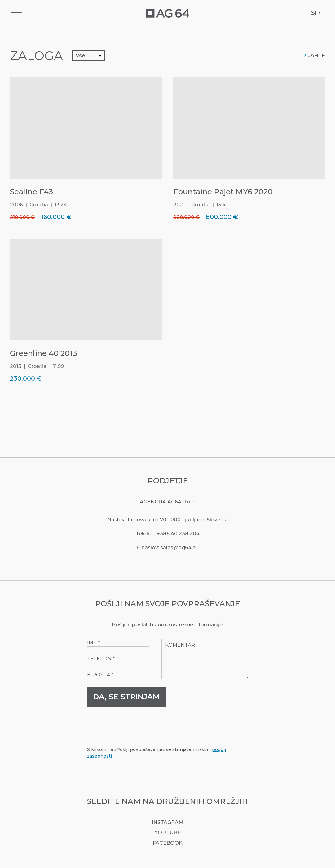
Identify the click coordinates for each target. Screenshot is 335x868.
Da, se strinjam (126, 697)
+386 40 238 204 (178, 534)
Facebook (168, 843)
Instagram (168, 822)
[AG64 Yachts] (168, 13)
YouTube (168, 833)
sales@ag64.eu (179, 548)
